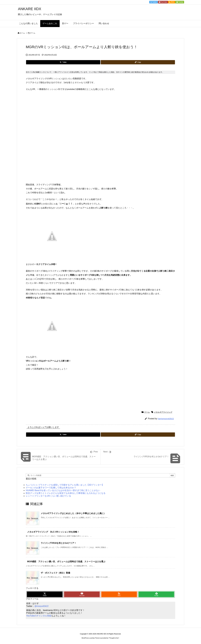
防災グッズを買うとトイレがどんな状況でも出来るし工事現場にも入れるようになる (66, 493)
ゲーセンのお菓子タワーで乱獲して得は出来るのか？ (51, 488)
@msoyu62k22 (41, 606)
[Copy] (138, 62)
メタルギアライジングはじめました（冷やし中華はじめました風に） (73, 513)
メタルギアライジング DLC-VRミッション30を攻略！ (53, 532)
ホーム (22, 33)
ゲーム (33, 33)
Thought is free (114, 638)
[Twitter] (63, 62)
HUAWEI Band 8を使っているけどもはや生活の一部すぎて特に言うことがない (63, 490)
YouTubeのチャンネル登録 (39, 616)
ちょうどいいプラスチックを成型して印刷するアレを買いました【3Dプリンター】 (65, 485)
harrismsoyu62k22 (166, 419)
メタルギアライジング (163, 412)
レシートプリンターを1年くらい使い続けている (48, 496)
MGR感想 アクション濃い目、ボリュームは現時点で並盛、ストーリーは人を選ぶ (66, 562)
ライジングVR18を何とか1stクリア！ (59, 543)
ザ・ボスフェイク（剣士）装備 (55, 573)
